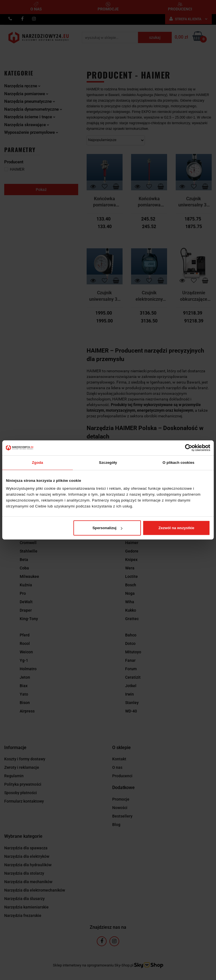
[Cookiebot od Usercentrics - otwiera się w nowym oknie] (185, 448)
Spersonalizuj (107, 528)
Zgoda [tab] (37, 462)
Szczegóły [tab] (108, 462)
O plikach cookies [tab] (178, 462)
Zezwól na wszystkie (176, 528)
